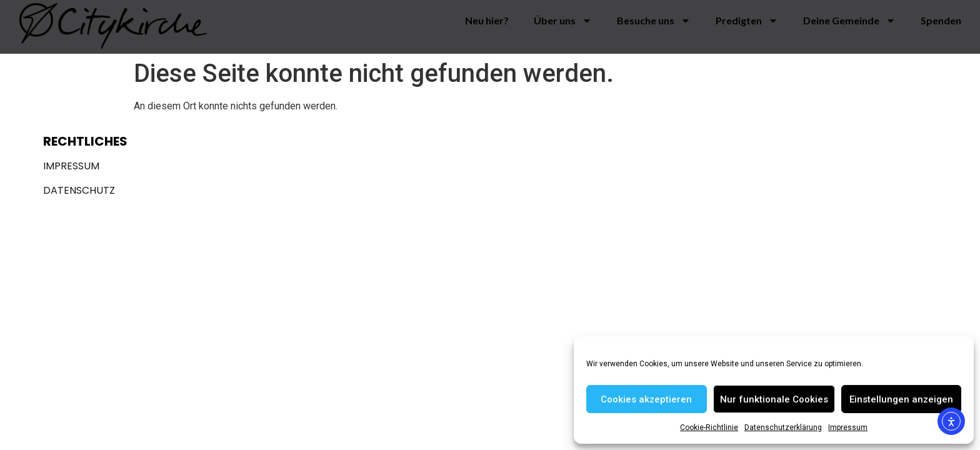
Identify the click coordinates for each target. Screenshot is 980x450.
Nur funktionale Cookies (774, 399)
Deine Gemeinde (849, 21)
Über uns (563, 21)
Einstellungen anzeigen (901, 399)
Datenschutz (79, 190)
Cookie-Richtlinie (709, 427)
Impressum (848, 427)
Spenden (941, 20)
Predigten (747, 21)
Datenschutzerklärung (783, 427)
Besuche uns (654, 21)
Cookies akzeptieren (646, 399)
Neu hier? (487, 20)
